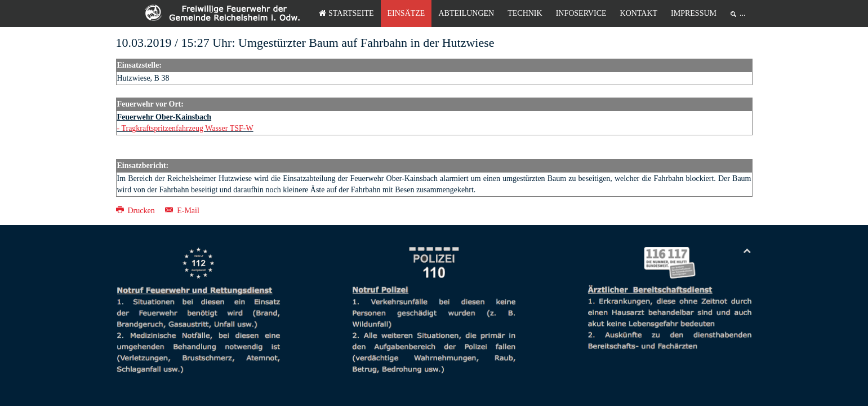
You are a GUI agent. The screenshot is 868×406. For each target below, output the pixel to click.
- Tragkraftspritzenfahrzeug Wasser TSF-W (185, 128)
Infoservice (581, 13)
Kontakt (639, 13)
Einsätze (406, 13)
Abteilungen (466, 13)
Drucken (137, 211)
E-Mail (182, 211)
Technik (525, 13)
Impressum (694, 13)
